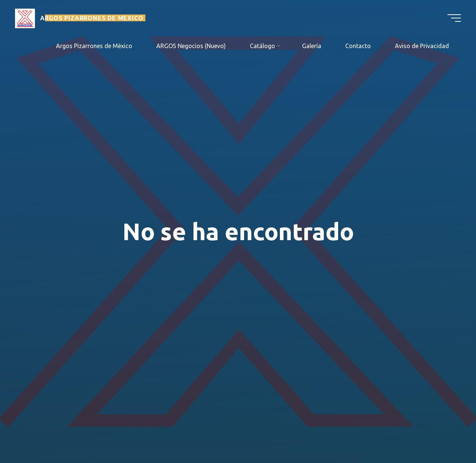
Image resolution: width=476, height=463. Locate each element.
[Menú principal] (454, 18)
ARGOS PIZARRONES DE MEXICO (92, 18)
